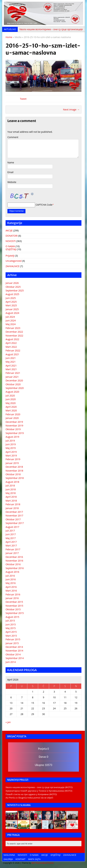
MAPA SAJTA (34, 859)
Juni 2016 (11, 579)
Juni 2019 (11, 444)
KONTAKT (20, 859)
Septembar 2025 (15, 290)
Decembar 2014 (14, 647)
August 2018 (12, 482)
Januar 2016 (12, 598)
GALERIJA (8, 859)
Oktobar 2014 (13, 654)
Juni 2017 (11, 534)
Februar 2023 (13, 328)
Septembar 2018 (15, 478)
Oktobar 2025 (13, 287)
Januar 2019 (12, 463)
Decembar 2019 (14, 422)
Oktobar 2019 (13, 429)
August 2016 (12, 572)
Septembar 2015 (15, 613)
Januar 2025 (12, 309)
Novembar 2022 (14, 336)
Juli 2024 (10, 317)
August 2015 (12, 617)
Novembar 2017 (14, 516)
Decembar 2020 (14, 380)
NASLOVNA (9, 855)
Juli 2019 (10, 441)
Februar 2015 (13, 639)
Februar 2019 (13, 459)
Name (11, 162)
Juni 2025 (11, 298)
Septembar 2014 (15, 658)
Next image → (71, 109)
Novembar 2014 (14, 651)
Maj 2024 (11, 324)
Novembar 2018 (14, 471)
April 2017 (11, 542)
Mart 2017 (11, 546)
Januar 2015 (12, 643)
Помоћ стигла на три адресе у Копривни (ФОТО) (31, 794)
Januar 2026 (12, 283)
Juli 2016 (10, 576)
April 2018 (11, 497)
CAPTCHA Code (44, 205)
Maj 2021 (11, 362)
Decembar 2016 (14, 557)
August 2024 (12, 313)
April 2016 (11, 587)
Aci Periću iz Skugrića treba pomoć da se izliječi (29, 798)
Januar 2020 (12, 418)
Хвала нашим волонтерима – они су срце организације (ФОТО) (39, 787)
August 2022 (12, 339)
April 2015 (11, 632)
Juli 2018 (10, 486)
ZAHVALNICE (13, 266)
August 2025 (12, 294)
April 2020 (11, 407)
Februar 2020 (13, 414)
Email (10, 172)
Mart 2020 (11, 410)
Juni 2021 (11, 358)
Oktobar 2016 (13, 564)
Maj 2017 (11, 538)
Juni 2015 (11, 624)
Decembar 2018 (14, 467)
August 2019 (12, 437)
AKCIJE (9, 230)
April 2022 (11, 343)
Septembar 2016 (15, 568)
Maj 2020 (11, 403)
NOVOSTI (11, 241)
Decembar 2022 (14, 332)
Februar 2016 (13, 594)
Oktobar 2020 (13, 384)
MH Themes (37, 863)
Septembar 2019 (15, 433)
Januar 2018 (12, 508)
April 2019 (11, 452)
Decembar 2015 (14, 602)
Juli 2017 (10, 531)
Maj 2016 (11, 583)
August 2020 (12, 392)
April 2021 (11, 366)
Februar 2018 (13, 504)
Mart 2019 (11, 456)
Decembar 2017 (14, 512)
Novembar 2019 (14, 426)
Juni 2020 (11, 399)
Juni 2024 (11, 320)
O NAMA (10, 246)
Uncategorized (13, 261)
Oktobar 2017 (13, 519)
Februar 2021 (13, 373)
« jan (8, 722)
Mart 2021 (11, 369)
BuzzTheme (48, 863)
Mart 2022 (11, 347)
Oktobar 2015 (13, 609)
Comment (13, 137)
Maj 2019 (11, 448)
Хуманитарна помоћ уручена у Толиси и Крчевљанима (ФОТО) (39, 791)
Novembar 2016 (14, 561)
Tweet (23, 99)
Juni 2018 (11, 489)
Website (12, 182)
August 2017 (12, 527)
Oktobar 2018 (13, 474)
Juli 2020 (10, 396)
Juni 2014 (11, 662)
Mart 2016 (11, 591)
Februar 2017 (13, 549)
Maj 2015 (11, 628)
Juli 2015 (10, 621)
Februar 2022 (13, 350)
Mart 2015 (11, 636)
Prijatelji (10, 256)
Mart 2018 (11, 501)
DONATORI (12, 236)
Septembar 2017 (15, 523)
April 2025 (11, 302)
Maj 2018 (11, 493)
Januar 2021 (12, 377)
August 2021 (12, 354)
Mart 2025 (11, 305)
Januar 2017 (12, 553)
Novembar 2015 (14, 606)
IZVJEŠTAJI (11, 249)
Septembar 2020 (15, 388)
